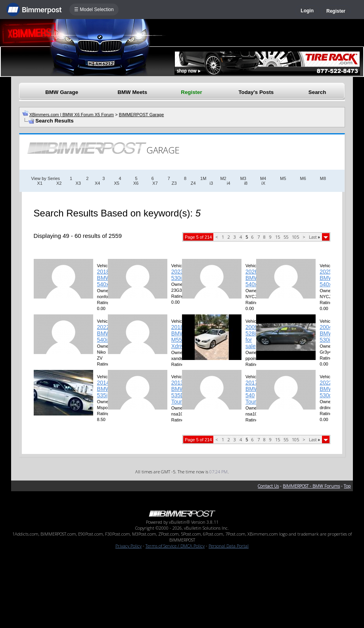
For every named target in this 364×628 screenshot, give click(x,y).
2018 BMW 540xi (104, 278)
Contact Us (268, 486)
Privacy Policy (128, 546)
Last (314, 237)
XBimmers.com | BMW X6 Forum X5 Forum (72, 115)
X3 (78, 183)
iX (263, 183)
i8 (246, 183)
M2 (223, 178)
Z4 (193, 183)
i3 (212, 183)
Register (336, 11)
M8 (323, 178)
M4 (263, 178)
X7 (155, 183)
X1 (40, 183)
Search (317, 92)
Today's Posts (256, 92)
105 (295, 237)
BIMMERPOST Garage (142, 115)
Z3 (174, 183)
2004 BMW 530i (326, 333)
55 (286, 237)
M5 (283, 178)
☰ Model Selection (94, 10)
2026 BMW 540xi (252, 278)
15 (278, 237)
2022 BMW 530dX (328, 389)
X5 (116, 183)
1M (203, 178)
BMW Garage (62, 92)
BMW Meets (132, 92)
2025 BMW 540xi (326, 278)
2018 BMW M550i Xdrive (179, 337)
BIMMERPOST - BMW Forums (311, 486)
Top (347, 486)
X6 (136, 183)
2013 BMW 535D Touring (180, 392)
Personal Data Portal (229, 546)
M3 (243, 178)
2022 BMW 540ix (104, 333)
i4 (229, 183)
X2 (59, 183)
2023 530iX (178, 275)
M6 (303, 178)
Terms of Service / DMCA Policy (175, 546)
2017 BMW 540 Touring (255, 392)
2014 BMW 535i (104, 389)
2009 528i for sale (252, 337)
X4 (97, 183)
